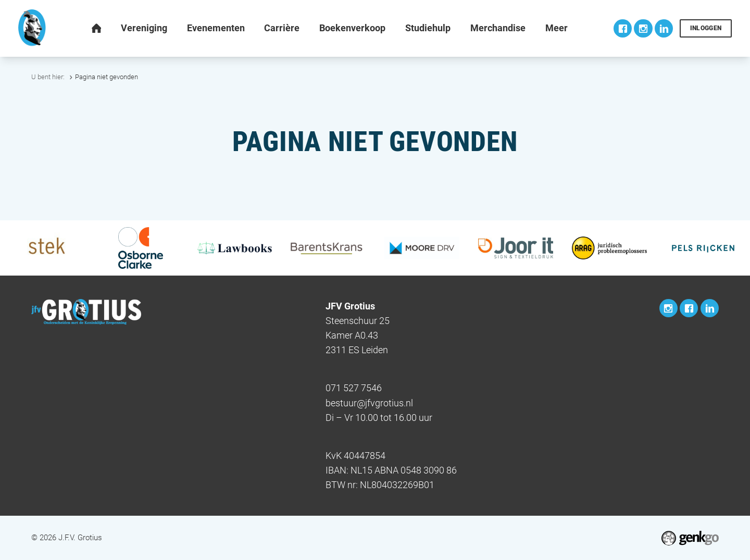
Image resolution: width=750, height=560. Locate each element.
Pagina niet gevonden (107, 77)
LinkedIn (664, 28)
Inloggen (706, 28)
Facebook (623, 28)
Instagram (643, 28)
